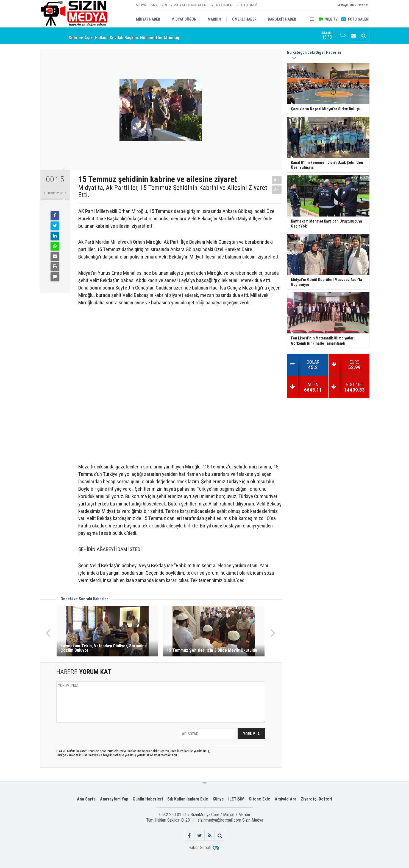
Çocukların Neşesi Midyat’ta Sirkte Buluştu (110, 35)
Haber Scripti (200, 848)
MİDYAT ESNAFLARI (151, 5)
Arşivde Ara (286, 799)
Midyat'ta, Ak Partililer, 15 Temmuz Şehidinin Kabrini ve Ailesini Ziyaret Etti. (173, 191)
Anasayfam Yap (114, 799)
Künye (218, 799)
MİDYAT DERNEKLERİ (190, 5)
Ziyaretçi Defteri (316, 799)
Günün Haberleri (148, 799)
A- (277, 189)
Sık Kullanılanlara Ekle (188, 799)
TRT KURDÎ (248, 5)
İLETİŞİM (236, 799)
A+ (277, 180)
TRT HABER (223, 5)
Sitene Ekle (260, 799)
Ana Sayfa (86, 799)
